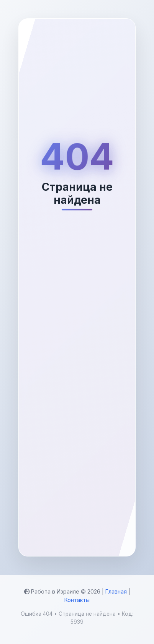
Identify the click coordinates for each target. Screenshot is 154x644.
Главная (116, 591)
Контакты (77, 600)
